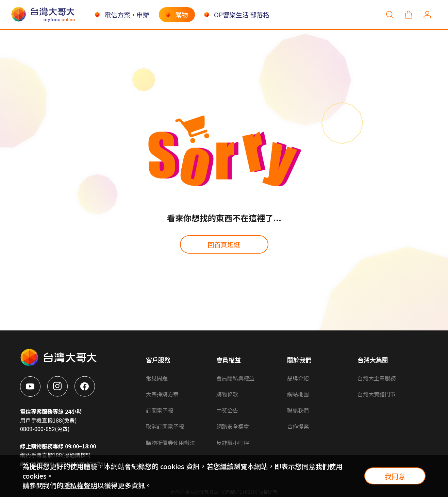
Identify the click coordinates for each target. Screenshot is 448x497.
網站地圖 (298, 394)
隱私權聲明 (80, 485)
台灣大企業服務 (377, 378)
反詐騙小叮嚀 (233, 443)
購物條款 (227, 394)
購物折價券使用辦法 (170, 443)
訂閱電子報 (160, 410)
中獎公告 (227, 410)
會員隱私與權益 (235, 378)
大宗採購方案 (162, 394)
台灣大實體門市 (377, 394)
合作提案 (298, 426)
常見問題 (157, 378)
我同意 (395, 476)
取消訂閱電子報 (165, 426)
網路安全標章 (233, 426)
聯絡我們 (298, 410)
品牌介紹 (298, 378)
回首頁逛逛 (224, 244)
